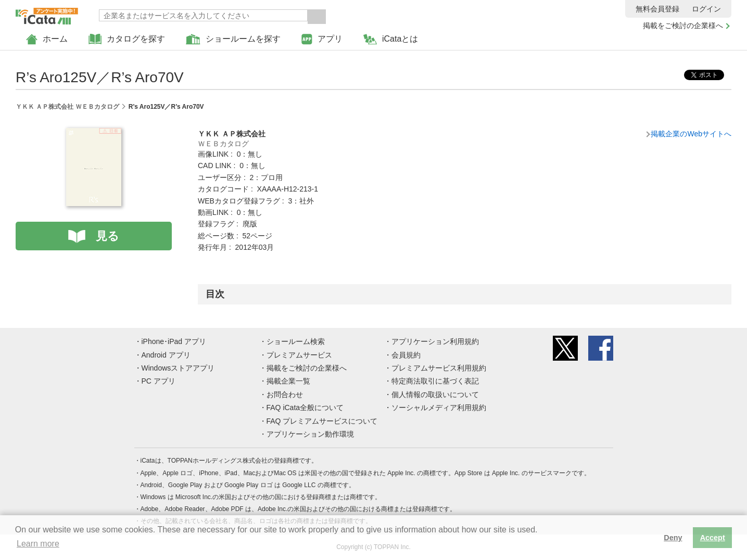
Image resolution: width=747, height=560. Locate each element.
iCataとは (391, 39)
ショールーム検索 (296, 341)
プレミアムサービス (299, 355)
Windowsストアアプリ (178, 368)
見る (107, 236)
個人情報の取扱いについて (435, 394)
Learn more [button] (38, 544)
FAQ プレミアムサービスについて (322, 421)
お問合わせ (285, 394)
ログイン (706, 9)
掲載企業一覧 (288, 381)
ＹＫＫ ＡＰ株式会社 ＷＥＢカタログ (67, 107)
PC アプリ (159, 381)
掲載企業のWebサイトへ (691, 134)
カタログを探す (127, 39)
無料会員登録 (657, 9)
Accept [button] (713, 538)
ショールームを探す (233, 39)
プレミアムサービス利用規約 (439, 368)
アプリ (322, 39)
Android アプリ (166, 355)
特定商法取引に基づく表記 (435, 381)
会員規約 (406, 355)
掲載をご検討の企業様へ (683, 26)
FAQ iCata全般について (305, 408)
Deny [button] (673, 538)
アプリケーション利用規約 (435, 341)
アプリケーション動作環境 (310, 434)
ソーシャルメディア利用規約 (439, 408)
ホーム (47, 39)
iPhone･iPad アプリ (174, 341)
